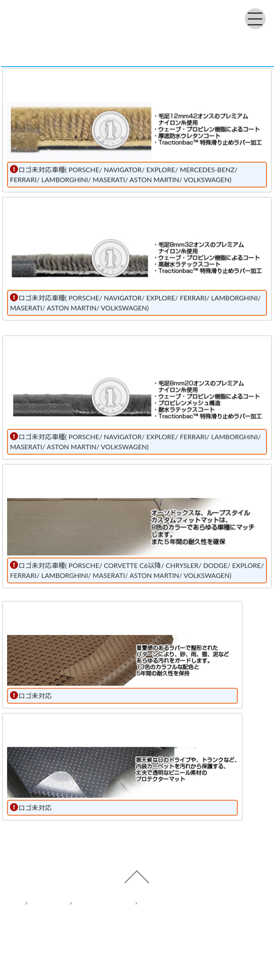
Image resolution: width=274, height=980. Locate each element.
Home (39, 909)
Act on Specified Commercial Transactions (195, 909)
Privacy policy (94, 909)
